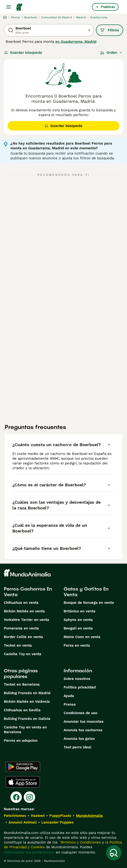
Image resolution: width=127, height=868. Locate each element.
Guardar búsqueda (23, 53)
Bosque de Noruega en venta (89, 603)
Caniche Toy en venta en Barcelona (25, 730)
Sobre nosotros (77, 679)
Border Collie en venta (23, 637)
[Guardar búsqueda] (114, 853)
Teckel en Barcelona (22, 684)
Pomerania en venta (21, 628)
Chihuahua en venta (21, 603)
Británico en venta (80, 611)
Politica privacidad (80, 687)
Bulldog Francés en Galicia (27, 719)
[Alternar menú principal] (9, 7)
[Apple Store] (23, 782)
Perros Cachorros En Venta (28, 592)
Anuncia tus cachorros (83, 730)
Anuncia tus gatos (79, 739)
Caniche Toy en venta (23, 654)
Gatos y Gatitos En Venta (86, 592)
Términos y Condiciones (80, 842)
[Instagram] (29, 797)
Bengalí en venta (78, 628)
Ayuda (69, 696)
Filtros (110, 30)
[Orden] (111, 53)
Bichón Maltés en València (27, 702)
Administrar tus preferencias (29, 852)
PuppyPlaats (60, 816)
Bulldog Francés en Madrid (27, 693)
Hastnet (38, 816)
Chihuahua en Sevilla (22, 710)
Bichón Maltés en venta (24, 611)
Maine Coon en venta (82, 637)
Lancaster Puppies (57, 822)
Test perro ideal (78, 747)
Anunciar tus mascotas (84, 722)
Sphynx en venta (78, 620)
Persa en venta (77, 645)
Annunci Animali (23, 822)
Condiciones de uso (80, 713)
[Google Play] (23, 767)
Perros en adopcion (21, 741)
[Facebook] (16, 797)
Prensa (70, 704)
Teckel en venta (18, 645)
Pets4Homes (15, 816)
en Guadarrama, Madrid (76, 42)
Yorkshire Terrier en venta (26, 620)
